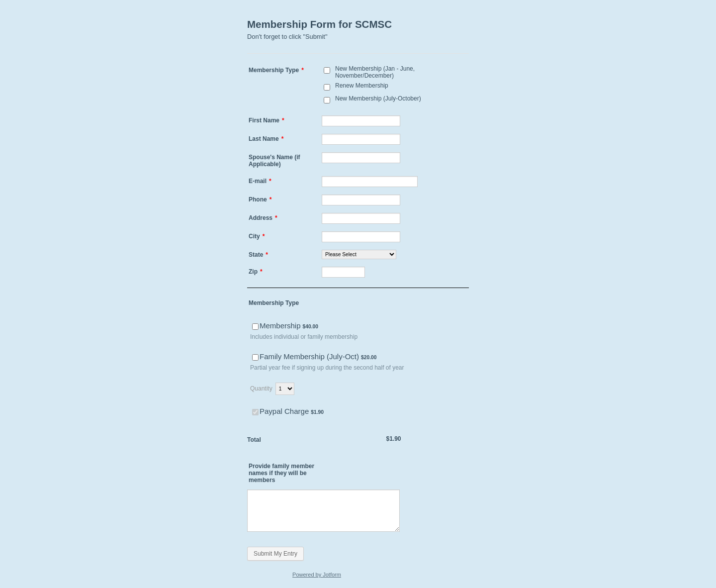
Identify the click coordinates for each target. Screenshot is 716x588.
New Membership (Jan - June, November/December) (375, 72)
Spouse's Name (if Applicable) (274, 161)
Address (263, 218)
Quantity (261, 389)
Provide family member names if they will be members (281, 473)
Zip (256, 272)
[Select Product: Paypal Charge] (255, 412)
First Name (267, 120)
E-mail (260, 181)
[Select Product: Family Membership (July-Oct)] (255, 357)
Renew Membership (362, 86)
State (258, 255)
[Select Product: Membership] (255, 327)
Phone (260, 199)
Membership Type (276, 70)
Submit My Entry (275, 554)
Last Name (266, 139)
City (257, 236)
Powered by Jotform (317, 575)
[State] (359, 254)
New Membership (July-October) (378, 98)
